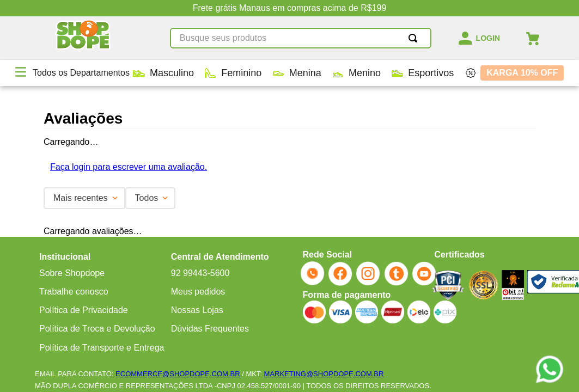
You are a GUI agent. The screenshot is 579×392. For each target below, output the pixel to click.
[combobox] (301, 38)
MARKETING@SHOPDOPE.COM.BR (324, 374)
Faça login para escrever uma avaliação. (129, 167)
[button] (21, 73)
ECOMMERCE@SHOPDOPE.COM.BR (178, 374)
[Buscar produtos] (415, 38)
